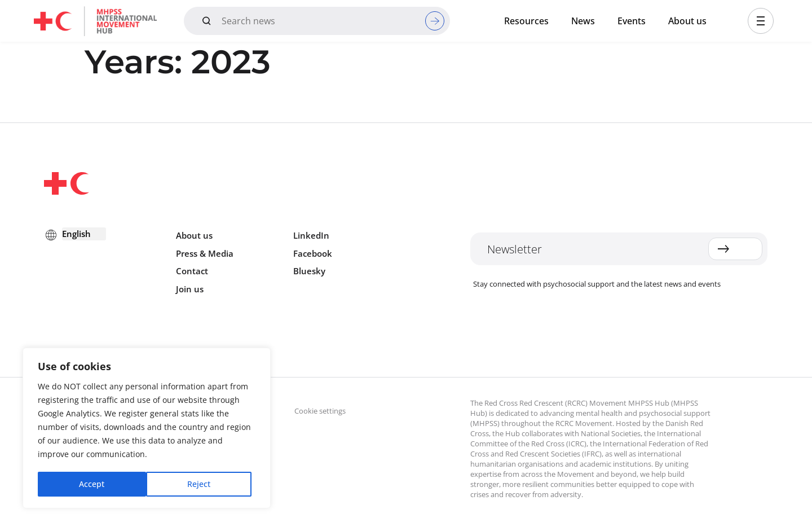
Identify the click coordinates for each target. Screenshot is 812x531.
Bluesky (309, 271)
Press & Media (205, 253)
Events (632, 21)
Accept (202, 484)
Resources (526, 21)
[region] (147, 429)
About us (687, 21)
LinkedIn (311, 235)
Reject (91, 484)
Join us (190, 289)
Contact (192, 271)
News (583, 21)
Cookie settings (320, 411)
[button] (761, 21)
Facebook (313, 253)
